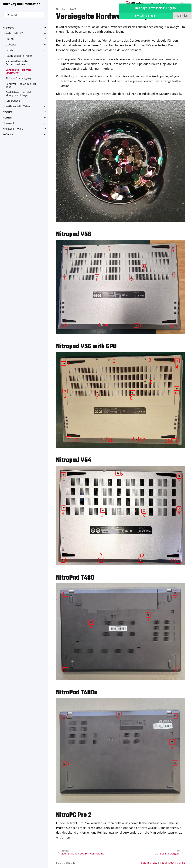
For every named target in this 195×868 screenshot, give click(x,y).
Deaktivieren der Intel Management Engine (18, 94)
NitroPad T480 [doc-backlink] (75, 578)
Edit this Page (149, 863)
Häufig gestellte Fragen (19, 56)
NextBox (8, 112)
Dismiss (182, 16)
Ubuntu (10, 39)
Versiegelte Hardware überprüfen (19, 71)
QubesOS (11, 44)
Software (8, 134)
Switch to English (146, 16)
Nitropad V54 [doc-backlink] (74, 460)
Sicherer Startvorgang (18, 78)
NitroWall (8, 123)
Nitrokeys (8, 28)
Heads (9, 50)
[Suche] (24, 15)
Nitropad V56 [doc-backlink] (74, 234)
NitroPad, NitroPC (13, 33)
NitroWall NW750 (13, 129)
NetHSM (8, 118)
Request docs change (172, 863)
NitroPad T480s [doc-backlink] (77, 693)
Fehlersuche (13, 101)
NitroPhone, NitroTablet (17, 106)
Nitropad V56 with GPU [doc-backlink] (86, 347)
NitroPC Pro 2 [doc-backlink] (74, 815)
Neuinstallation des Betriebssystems (17, 63)
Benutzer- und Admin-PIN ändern (21, 85)
